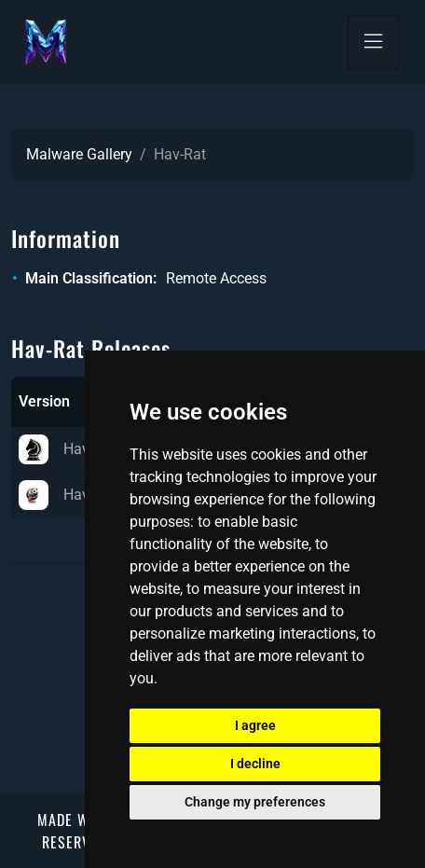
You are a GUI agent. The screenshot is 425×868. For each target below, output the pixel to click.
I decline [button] (255, 764)
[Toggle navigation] (373, 42)
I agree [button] (255, 725)
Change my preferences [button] (255, 802)
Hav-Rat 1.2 (79, 449)
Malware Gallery (79, 154)
